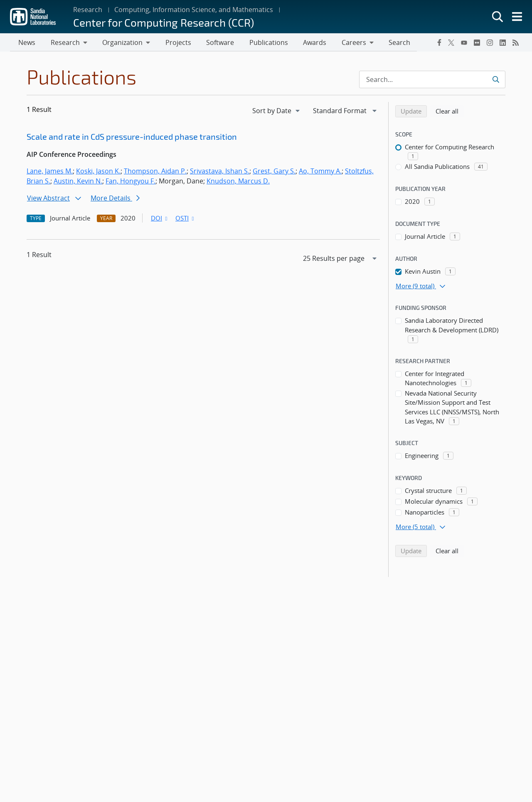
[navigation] (277, 111)
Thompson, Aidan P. (155, 172)
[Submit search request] (496, 80)
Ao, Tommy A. (320, 172)
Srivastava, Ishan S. (220, 172)
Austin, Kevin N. (78, 182)
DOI (160, 219)
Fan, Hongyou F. (131, 182)
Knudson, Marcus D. (238, 182)
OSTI (185, 219)
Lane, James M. (50, 172)
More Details (115, 199)
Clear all (450, 111)
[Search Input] (432, 80)
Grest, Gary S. (274, 172)
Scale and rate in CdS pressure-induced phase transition (132, 137)
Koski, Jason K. (98, 172)
